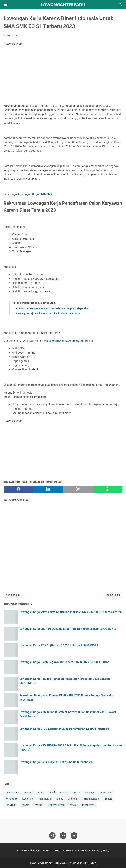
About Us (22, 850)
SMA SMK (11, 805)
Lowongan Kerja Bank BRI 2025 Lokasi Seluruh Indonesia (48, 314)
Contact (46, 850)
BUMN (42, 793)
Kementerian (105, 793)
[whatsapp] (108, 489)
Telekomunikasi (55, 805)
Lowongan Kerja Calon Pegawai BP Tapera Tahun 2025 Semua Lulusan (64, 662)
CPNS (63, 793)
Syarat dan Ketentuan (65, 850)
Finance (89, 793)
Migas (60, 799)
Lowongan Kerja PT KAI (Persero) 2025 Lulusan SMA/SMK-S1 (59, 645)
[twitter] (48, 489)
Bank (53, 793)
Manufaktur (45, 799)
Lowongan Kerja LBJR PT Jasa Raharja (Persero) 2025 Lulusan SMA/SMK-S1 (68, 629)
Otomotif (73, 799)
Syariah (38, 805)
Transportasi (88, 805)
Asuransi (29, 793)
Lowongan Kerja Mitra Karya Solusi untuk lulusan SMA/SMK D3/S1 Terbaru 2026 (70, 612)
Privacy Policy (102, 850)
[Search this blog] (120, 5)
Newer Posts (13, 595)
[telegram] (78, 489)
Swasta (25, 805)
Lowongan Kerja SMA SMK (35, 194)
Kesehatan (12, 799)
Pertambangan (91, 799)
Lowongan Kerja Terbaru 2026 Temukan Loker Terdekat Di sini (67, 863)
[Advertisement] (63, 76)
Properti (108, 799)
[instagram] (52, 836)
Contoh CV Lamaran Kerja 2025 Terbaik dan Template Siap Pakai (52, 308)
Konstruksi (28, 799)
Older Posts (114, 595)
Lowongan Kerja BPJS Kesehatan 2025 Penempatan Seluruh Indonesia (64, 729)
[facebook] (18, 489)
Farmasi (76, 793)
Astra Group (12, 793)
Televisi (72, 805)
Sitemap (34, 850)
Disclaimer (86, 850)
